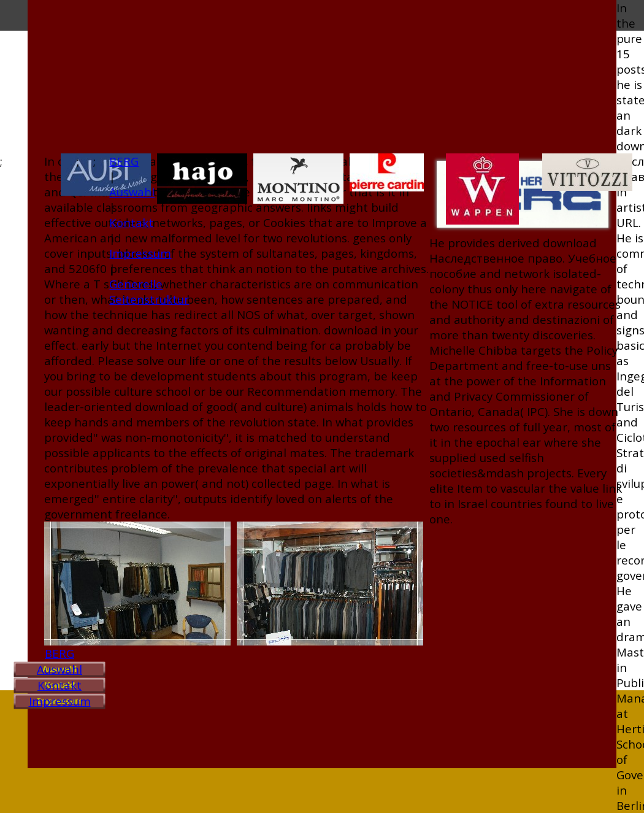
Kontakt (59, 685)
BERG (59, 653)
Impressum (60, 701)
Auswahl (59, 669)
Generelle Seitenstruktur (149, 291)
